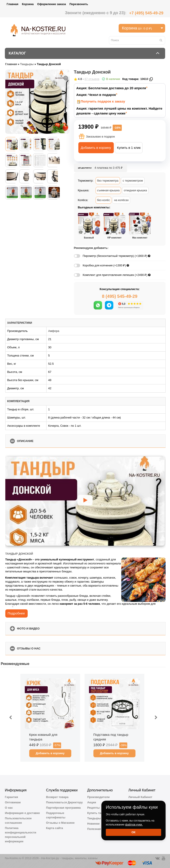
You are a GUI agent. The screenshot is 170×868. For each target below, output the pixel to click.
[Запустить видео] (85, 501)
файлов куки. (134, 824)
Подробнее (16, 613)
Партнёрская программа (63, 808)
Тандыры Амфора (100, 818)
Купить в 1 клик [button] (129, 148)
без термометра (108, 181)
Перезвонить (79, 4)
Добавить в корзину (96, 148)
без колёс (104, 200)
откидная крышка (135, 190)
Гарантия (11, 797)
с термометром (133, 181)
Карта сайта (55, 828)
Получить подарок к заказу (103, 101)
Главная (13, 4)
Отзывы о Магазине (60, 823)
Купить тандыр (98, 813)
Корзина (28, 4)
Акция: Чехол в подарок (96, 95)
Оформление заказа (52, 4)
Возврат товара (57, 797)
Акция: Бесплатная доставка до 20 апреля (111, 88)
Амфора (54, 331)
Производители (98, 797)
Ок (133, 832)
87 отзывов (92, 79)
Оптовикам (13, 802)
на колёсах (121, 200)
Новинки (93, 824)
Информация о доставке (22, 813)
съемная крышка (108, 190)
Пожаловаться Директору (64, 802)
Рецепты (93, 808)
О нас (9, 808)
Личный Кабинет (140, 797)
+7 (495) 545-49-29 (146, 13)
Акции (92, 802)
